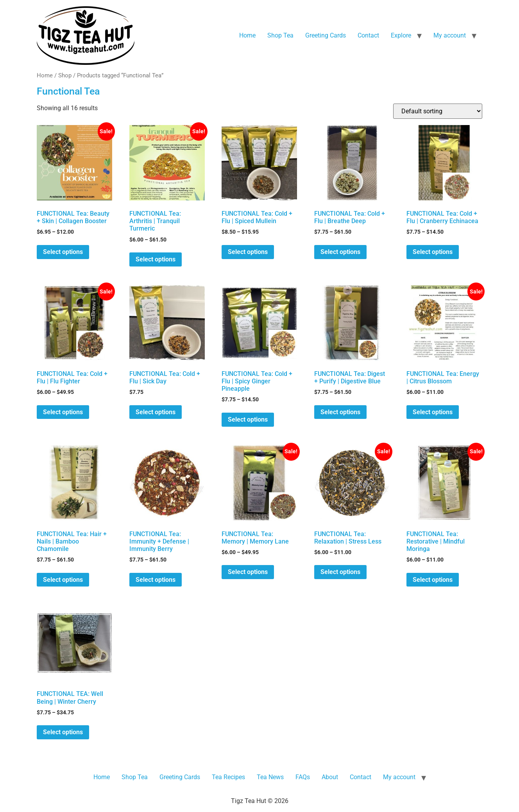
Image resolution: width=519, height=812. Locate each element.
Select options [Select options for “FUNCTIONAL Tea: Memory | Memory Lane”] (248, 572)
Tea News (270, 777)
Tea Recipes (228, 777)
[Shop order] (438, 111)
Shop (65, 75)
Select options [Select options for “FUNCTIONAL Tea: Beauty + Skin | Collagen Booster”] (63, 252)
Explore (401, 35)
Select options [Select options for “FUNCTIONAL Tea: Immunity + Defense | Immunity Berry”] (156, 580)
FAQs (303, 777)
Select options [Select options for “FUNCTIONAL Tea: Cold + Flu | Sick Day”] (156, 412)
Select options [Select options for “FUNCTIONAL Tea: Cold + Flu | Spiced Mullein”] (248, 252)
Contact (368, 35)
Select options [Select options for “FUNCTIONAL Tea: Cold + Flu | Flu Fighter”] (63, 412)
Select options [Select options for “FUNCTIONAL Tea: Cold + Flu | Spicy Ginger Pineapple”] (248, 419)
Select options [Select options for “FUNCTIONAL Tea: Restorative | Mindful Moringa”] (433, 580)
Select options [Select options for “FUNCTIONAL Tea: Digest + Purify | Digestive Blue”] (340, 412)
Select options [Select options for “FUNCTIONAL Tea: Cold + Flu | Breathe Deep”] (340, 252)
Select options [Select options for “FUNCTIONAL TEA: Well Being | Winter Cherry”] (63, 732)
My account (450, 35)
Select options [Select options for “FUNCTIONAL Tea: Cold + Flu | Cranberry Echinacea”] (433, 252)
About (330, 777)
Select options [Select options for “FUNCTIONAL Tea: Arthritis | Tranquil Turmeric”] (156, 259)
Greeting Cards (326, 35)
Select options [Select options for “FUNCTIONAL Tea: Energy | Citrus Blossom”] (433, 412)
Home (247, 35)
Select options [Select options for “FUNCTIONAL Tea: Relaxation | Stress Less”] (340, 572)
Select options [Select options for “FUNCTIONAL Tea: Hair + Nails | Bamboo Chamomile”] (63, 580)
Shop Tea (280, 35)
